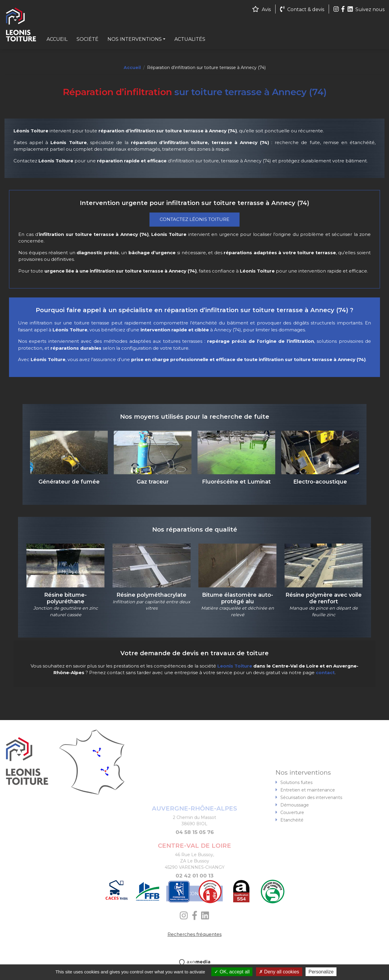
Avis (261, 9)
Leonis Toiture (235, 666)
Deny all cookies (279, 972)
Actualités (190, 39)
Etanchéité (292, 848)
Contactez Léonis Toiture (194, 219)
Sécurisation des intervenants (311, 825)
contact (325, 672)
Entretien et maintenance (308, 818)
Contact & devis (302, 9)
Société (87, 39)
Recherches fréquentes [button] (194, 934)
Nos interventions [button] (135, 39)
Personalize (321, 972)
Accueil (57, 39)
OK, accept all (232, 972)
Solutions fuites (296, 810)
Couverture (292, 840)
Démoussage (295, 833)
